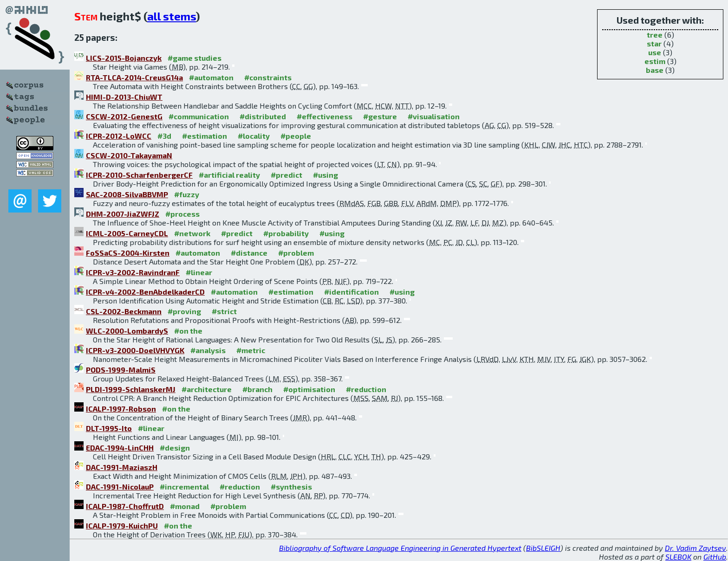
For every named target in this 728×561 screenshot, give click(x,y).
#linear (199, 272)
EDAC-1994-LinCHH (120, 448)
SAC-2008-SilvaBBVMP (127, 194)
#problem (296, 253)
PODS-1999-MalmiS (121, 370)
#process (182, 214)
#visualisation (434, 116)
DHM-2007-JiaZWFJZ (123, 214)
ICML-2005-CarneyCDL (127, 233)
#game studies (195, 58)
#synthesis (291, 487)
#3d (164, 136)
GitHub (715, 557)
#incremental (184, 487)
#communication (199, 116)
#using (325, 175)
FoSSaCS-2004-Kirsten (128, 253)
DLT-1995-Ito (109, 428)
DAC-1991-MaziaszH (122, 467)
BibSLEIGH (543, 548)
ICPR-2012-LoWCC (119, 136)
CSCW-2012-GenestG (124, 116)
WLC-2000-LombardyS (127, 331)
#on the (188, 331)
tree (655, 35)
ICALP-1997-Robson (121, 409)
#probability (286, 233)
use (655, 52)
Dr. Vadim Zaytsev (695, 548)
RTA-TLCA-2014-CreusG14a (134, 77)
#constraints (268, 77)
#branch (257, 389)
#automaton (211, 77)
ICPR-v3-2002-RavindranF (133, 272)
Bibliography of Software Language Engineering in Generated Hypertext (400, 548)
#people (296, 136)
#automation (234, 292)
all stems (172, 16)
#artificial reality (229, 175)
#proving (184, 311)
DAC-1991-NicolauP (120, 487)
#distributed (263, 116)
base (655, 70)
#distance (249, 253)
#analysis (208, 350)
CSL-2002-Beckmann (124, 311)
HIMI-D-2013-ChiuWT (124, 97)
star (654, 43)
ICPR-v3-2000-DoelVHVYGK (135, 350)
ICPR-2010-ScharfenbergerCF (139, 175)
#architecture (207, 389)
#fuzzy (187, 194)
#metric (251, 350)
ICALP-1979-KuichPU (122, 526)
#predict (286, 175)
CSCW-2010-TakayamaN (129, 155)
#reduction (366, 389)
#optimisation (309, 389)
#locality (254, 136)
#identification (351, 292)
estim (655, 61)
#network (192, 233)
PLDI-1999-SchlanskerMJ (131, 389)
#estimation (205, 136)
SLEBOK (678, 557)
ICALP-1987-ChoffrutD (125, 506)
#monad (185, 506)
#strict (224, 311)
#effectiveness (325, 116)
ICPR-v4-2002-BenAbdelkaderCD (145, 292)
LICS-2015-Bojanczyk (124, 58)
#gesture (380, 116)
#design (175, 448)
